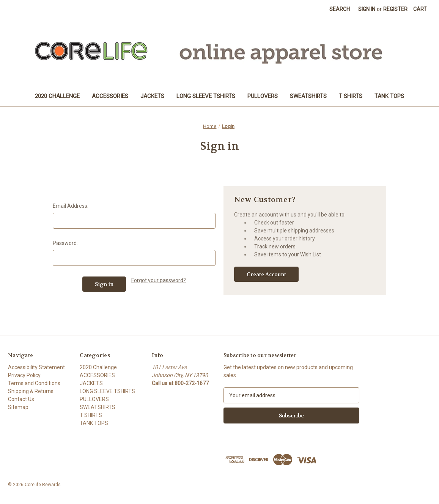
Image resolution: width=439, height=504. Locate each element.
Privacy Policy (24, 375)
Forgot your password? (159, 280)
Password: (65, 243)
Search (340, 9)
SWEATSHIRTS (308, 96)
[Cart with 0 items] (420, 9)
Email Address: (71, 206)
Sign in (367, 9)
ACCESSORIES (110, 96)
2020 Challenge (57, 96)
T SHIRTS (351, 96)
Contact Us (21, 399)
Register (395, 9)
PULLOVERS (263, 96)
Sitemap (18, 407)
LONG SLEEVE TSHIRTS (206, 96)
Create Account (266, 274)
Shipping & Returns (31, 391)
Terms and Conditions (34, 383)
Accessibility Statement (36, 367)
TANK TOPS (389, 96)
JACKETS (152, 96)
